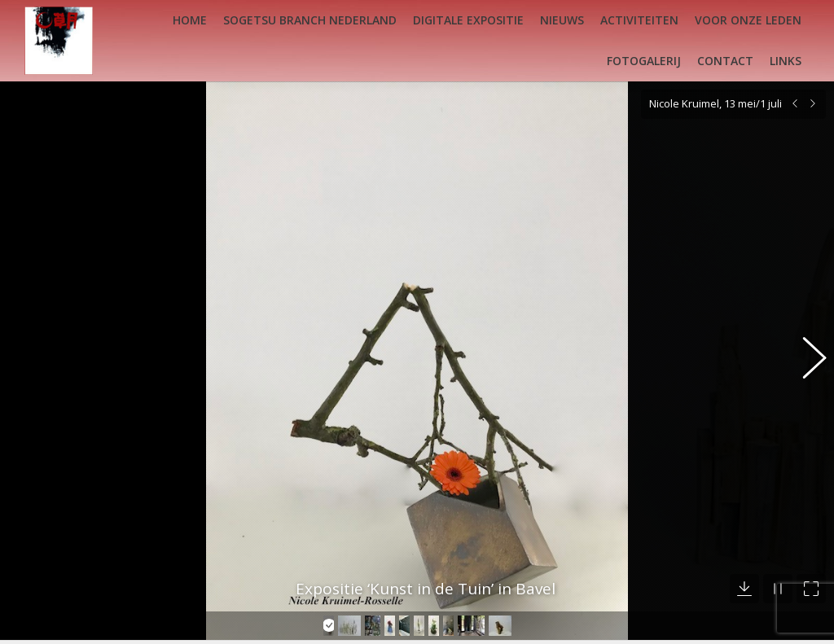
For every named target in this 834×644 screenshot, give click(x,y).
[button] (805, 350)
